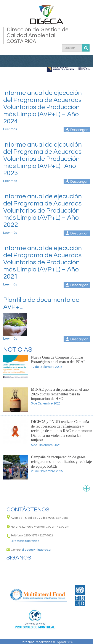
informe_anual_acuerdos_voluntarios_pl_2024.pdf (77, 130)
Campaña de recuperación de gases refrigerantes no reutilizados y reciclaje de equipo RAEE (61, 462)
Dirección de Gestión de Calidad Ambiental (47, 35)
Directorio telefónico (25, 541)
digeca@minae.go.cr (37, 550)
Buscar (86, 48)
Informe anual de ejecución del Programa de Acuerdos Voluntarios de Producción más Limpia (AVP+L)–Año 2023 (42, 159)
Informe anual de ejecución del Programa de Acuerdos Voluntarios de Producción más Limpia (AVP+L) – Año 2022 (42, 211)
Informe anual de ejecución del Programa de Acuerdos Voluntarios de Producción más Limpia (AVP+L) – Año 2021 (42, 262)
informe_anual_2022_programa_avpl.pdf (77, 233)
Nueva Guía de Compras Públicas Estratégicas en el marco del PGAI (58, 360)
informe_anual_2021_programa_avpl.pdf (77, 285)
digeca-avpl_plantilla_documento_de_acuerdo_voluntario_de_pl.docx (77, 339)
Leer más (10, 129)
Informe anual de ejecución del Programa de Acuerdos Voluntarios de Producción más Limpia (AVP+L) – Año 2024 (42, 107)
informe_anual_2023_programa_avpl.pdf (77, 181)
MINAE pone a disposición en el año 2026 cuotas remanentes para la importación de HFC (60, 394)
